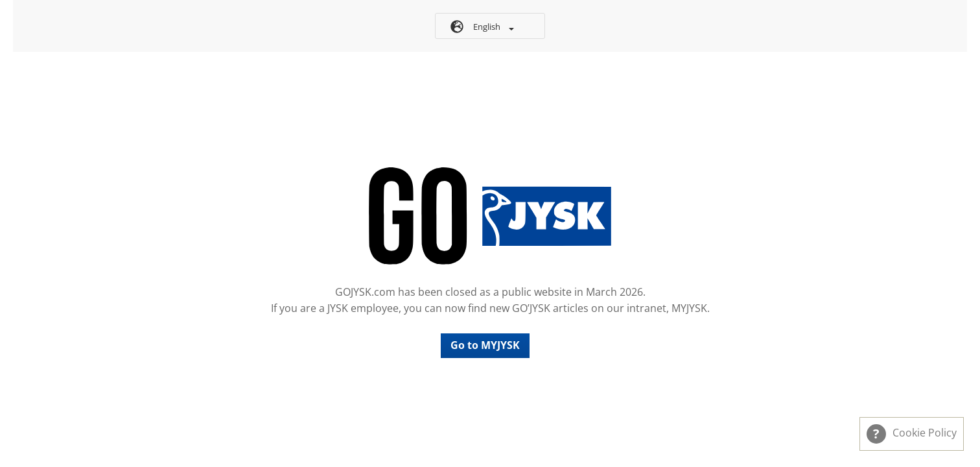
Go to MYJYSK (485, 345)
